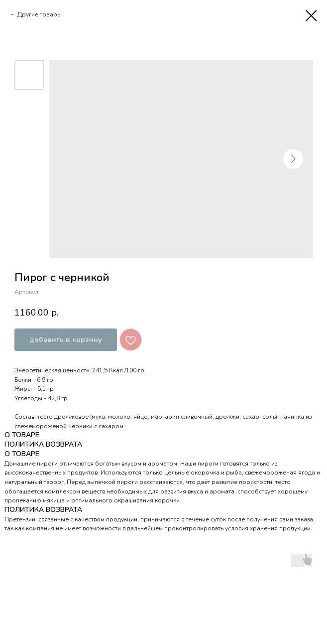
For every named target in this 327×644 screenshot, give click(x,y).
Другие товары (40, 14)
